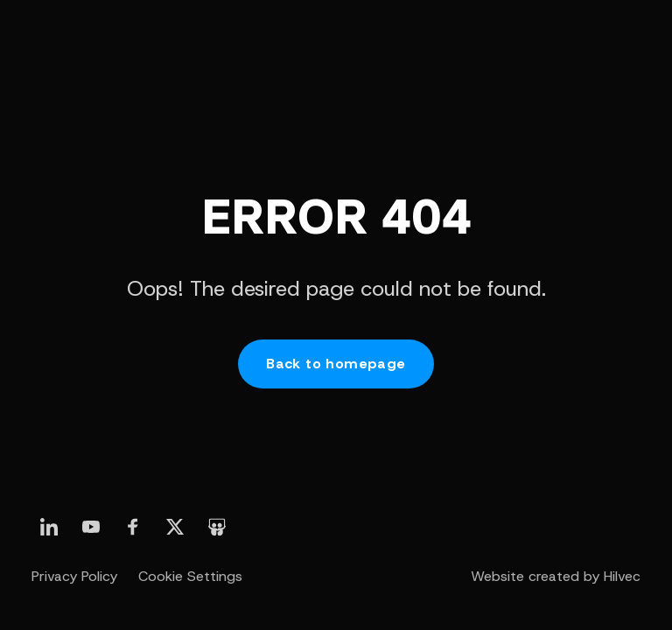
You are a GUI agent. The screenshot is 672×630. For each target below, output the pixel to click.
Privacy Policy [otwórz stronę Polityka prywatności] (74, 576)
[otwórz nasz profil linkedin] (49, 527)
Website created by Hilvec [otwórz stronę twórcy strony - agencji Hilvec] (556, 576)
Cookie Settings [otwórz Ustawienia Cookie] (190, 576)
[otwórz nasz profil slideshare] (217, 527)
